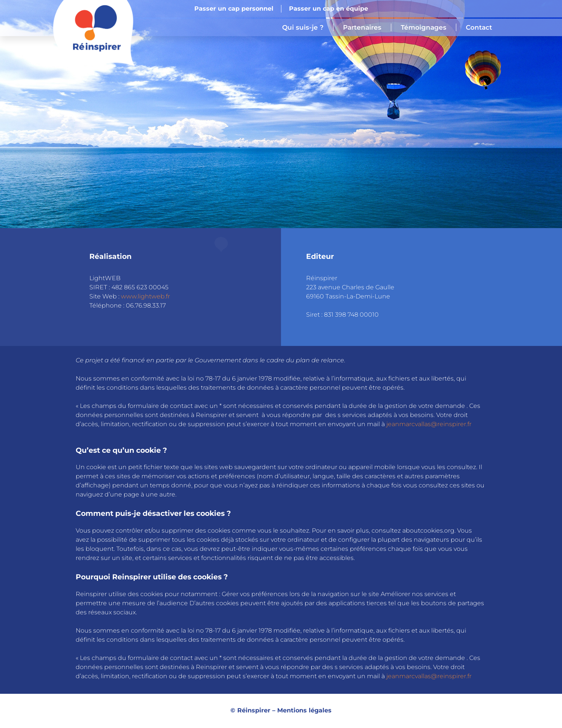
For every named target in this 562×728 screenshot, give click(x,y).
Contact (479, 27)
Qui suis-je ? (303, 27)
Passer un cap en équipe (329, 9)
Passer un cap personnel (234, 9)
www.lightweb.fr (145, 296)
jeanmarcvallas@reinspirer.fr (429, 424)
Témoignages (424, 27)
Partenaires (362, 27)
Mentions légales (304, 710)
